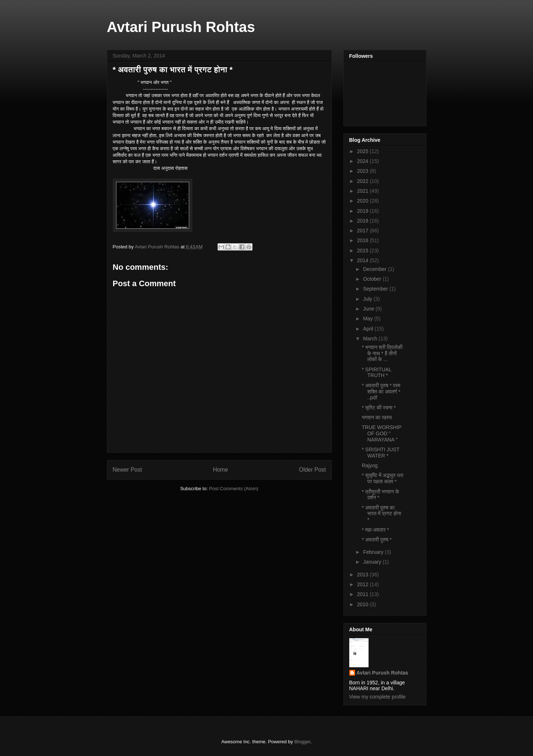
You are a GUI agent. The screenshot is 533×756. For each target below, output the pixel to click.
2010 (363, 604)
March (371, 339)
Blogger (302, 742)
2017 (363, 231)
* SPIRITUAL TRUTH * (376, 373)
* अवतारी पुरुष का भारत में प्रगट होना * (381, 514)
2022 (363, 181)
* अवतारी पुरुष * (377, 540)
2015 (363, 251)
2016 (363, 240)
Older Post (313, 470)
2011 (363, 594)
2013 (363, 575)
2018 (363, 221)
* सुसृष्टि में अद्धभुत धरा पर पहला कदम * (382, 478)
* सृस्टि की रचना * (379, 408)
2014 (363, 260)
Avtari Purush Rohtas (181, 27)
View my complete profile (377, 697)
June (369, 309)
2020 (363, 201)
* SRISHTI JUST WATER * (380, 453)
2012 (363, 584)
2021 (363, 191)
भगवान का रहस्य (377, 417)
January (373, 562)
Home (220, 470)
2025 (363, 151)
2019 (363, 211)
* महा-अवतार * (375, 530)
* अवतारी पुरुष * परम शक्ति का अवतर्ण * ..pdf (381, 392)
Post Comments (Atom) (234, 489)
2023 (363, 171)
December (375, 269)
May (369, 319)
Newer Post (128, 470)
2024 (363, 161)
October (373, 279)
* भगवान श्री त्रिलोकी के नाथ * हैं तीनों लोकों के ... (382, 353)
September (376, 289)
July (368, 299)
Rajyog (370, 465)
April (369, 329)
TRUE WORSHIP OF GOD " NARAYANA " (381, 433)
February (374, 552)
